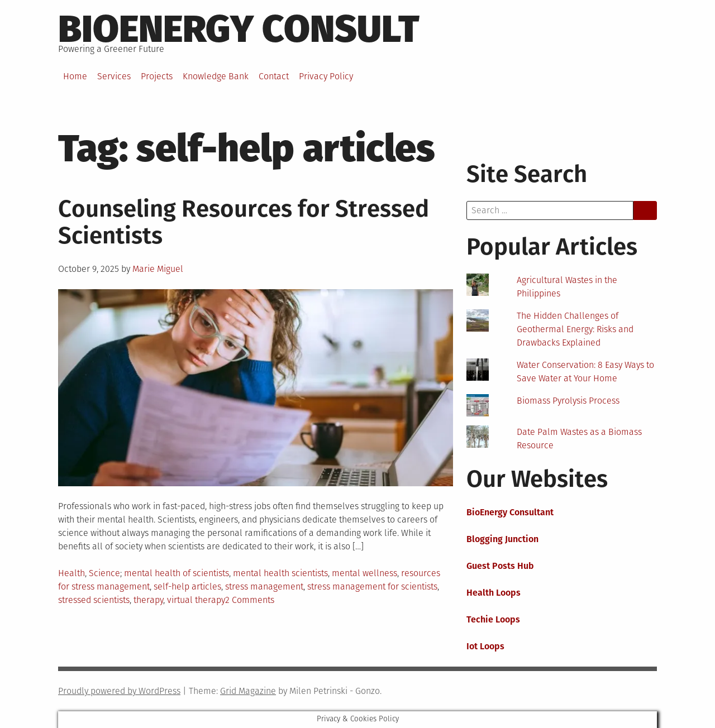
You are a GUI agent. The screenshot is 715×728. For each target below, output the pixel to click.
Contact (274, 76)
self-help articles (187, 586)
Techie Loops (493, 619)
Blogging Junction (502, 539)
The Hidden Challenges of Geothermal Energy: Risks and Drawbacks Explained (575, 329)
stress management (264, 586)
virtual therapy (196, 600)
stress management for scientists (372, 586)
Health (71, 573)
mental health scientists (280, 573)
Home (75, 76)
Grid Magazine (248, 691)
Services (114, 76)
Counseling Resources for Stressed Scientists (244, 222)
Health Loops (494, 593)
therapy (148, 600)
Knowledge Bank (216, 76)
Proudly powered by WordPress (119, 691)
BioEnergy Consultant (510, 512)
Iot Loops (485, 646)
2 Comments (250, 600)
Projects (157, 76)
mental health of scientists (177, 573)
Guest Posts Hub (500, 566)
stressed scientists (94, 600)
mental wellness (364, 573)
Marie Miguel (158, 269)
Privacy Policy (326, 76)
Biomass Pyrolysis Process (568, 401)
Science (104, 573)
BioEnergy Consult (239, 29)
